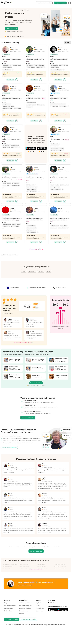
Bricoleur (24, 271)
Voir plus (5, 61)
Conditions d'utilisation (37, 625)
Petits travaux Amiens (7, 566)
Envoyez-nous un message (25, 585)
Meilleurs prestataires (10, 606)
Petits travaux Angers (25, 566)
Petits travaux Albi (24, 564)
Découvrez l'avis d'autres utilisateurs (24, 343)
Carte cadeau (8, 611)
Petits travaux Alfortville (59, 564)
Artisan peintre (32, 271)
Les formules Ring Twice (26, 606)
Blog (5, 603)
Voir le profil (10, 80)
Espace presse (40, 611)
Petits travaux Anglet (42, 566)
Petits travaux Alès (41, 564)
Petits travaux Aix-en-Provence (10, 564)
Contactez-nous (24, 611)
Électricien (41, 271)
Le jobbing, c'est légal (25, 608)
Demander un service (60, 3)
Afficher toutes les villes (36, 569)
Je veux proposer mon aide (28, 619)
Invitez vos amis (9, 608)
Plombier (49, 271)
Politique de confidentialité (50, 625)
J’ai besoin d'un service (12, 619)
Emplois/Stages (40, 608)
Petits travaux (11, 255)
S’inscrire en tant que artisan (44, 3)
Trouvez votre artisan (12, 28)
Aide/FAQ (22, 613)
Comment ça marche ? (25, 603)
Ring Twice (3, 255)
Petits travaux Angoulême (60, 566)
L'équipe (38, 606)
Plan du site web (62, 625)
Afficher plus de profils (36, 249)
